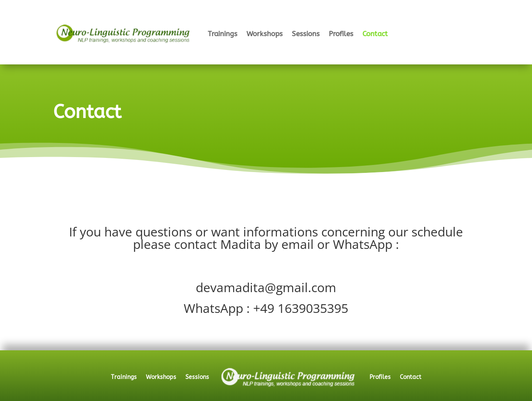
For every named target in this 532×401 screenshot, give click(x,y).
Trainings (223, 34)
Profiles (341, 34)
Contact (375, 34)
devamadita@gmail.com (266, 287)
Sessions (306, 34)
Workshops (265, 34)
